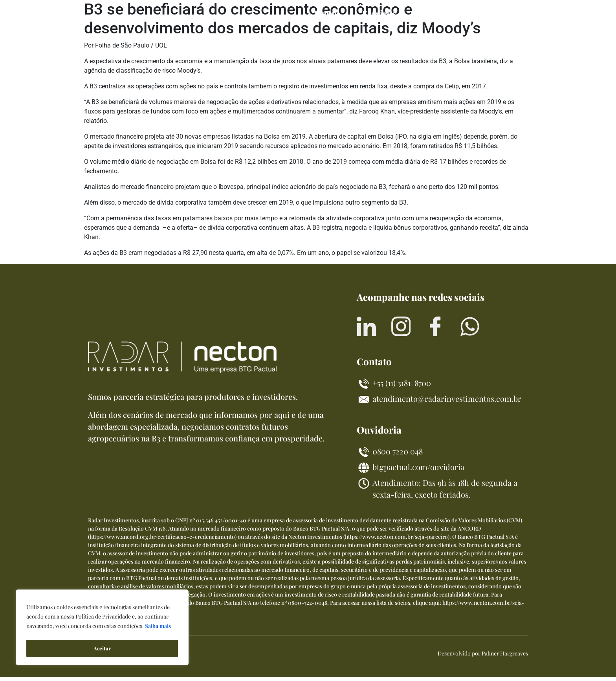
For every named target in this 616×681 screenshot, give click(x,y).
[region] (102, 629)
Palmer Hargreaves (505, 657)
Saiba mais (158, 629)
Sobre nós (440, 13)
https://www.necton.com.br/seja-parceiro (396, 541)
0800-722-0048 (308, 607)
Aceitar (102, 648)
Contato (500, 13)
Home (326, 13)
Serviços (379, 13)
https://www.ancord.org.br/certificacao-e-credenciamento (162, 541)
